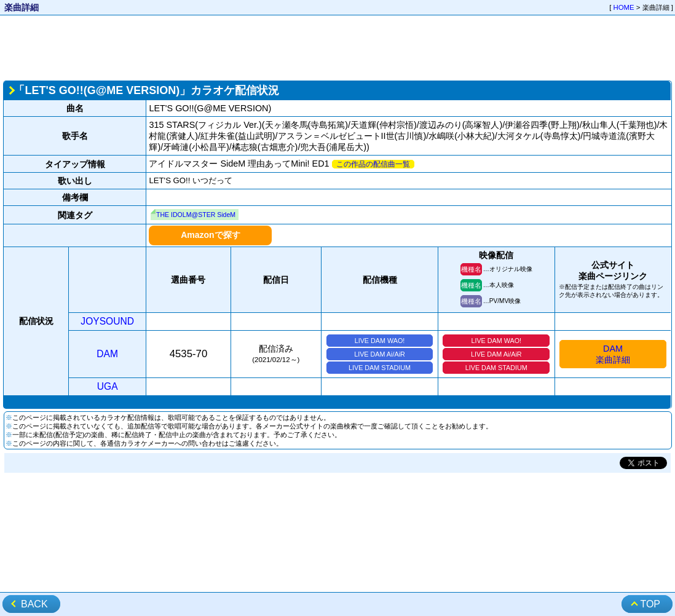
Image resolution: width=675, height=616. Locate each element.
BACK (34, 604)
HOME (624, 7)
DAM (107, 354)
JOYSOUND (107, 321)
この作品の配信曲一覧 (373, 164)
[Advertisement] (337, 47)
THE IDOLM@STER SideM (196, 215)
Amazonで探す (210, 235)
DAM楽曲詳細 (613, 354)
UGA (108, 386)
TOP (650, 604)
